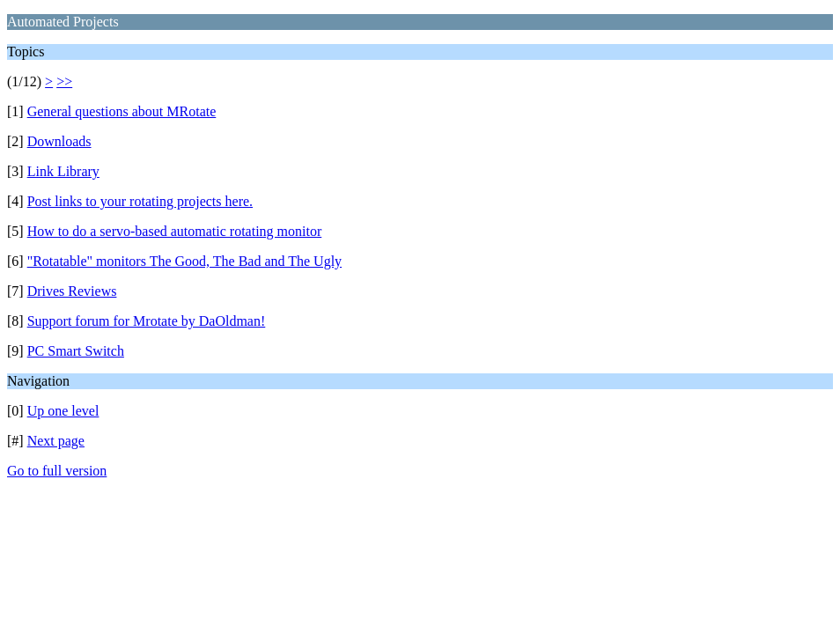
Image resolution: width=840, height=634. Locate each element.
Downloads (59, 141)
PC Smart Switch (76, 351)
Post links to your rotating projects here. (140, 201)
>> (64, 81)
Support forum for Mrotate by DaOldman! (147, 321)
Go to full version (57, 471)
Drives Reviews (72, 291)
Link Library (63, 171)
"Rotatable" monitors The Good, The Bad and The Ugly (184, 261)
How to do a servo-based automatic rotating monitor (175, 231)
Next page (56, 441)
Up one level (63, 411)
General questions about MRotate (122, 111)
